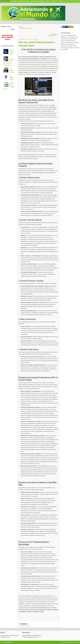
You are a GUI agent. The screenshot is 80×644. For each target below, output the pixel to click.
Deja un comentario (34, 39)
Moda (61, 2)
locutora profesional (52, 65)
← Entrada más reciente (25, 28)
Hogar (54, 2)
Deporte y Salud (34, 2)
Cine (27, 2)
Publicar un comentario (25, 626)
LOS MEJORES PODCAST (12, 78)
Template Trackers (76, 642)
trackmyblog (69, 642)
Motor (48, 2)
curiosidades (22, 39)
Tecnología (14, 2)
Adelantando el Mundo (8, 642)
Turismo (20, 2)
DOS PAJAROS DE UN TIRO (12, 70)
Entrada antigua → (53, 36)
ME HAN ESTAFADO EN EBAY (12, 52)
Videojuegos (41, 2)
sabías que (27, 39)
